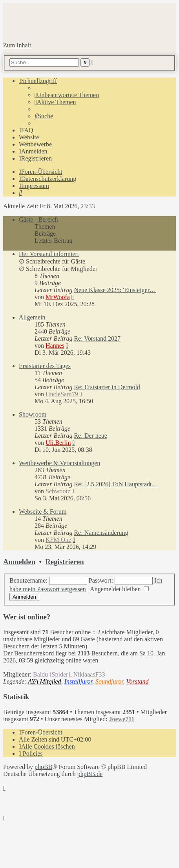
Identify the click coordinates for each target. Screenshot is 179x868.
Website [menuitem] (29, 137)
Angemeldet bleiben (119, 589)
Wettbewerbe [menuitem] (35, 144)
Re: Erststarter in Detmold (107, 387)
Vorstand (138, 681)
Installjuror (78, 681)
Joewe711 (122, 719)
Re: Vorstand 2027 (97, 338)
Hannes (55, 346)
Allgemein (32, 317)
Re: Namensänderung (101, 533)
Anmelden (19, 562)
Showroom (33, 414)
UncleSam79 (62, 394)
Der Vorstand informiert (49, 254)
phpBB (43, 767)
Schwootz (58, 491)
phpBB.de (90, 774)
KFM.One (58, 540)
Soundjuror (109, 681)
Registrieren (64, 562)
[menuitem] (67, 95)
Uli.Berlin (58, 443)
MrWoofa (58, 297)
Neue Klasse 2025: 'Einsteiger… (115, 290)
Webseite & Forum (43, 512)
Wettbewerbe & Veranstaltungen (59, 463)
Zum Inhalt (17, 45)
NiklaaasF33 (89, 674)
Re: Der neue (90, 436)
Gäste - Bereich (38, 219)
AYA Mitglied (44, 681)
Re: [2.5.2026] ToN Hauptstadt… (116, 484)
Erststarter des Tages (45, 366)
